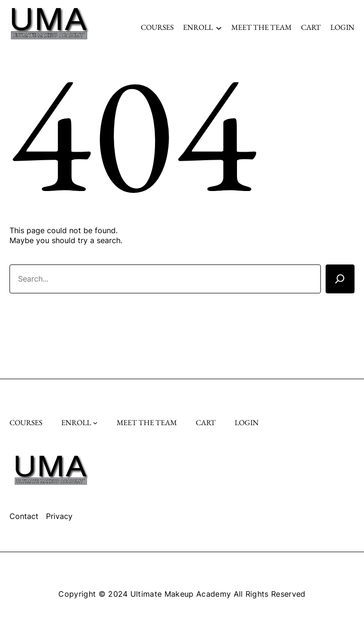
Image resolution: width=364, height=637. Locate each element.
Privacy (59, 516)
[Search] (340, 279)
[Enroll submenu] (219, 27)
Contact (24, 516)
